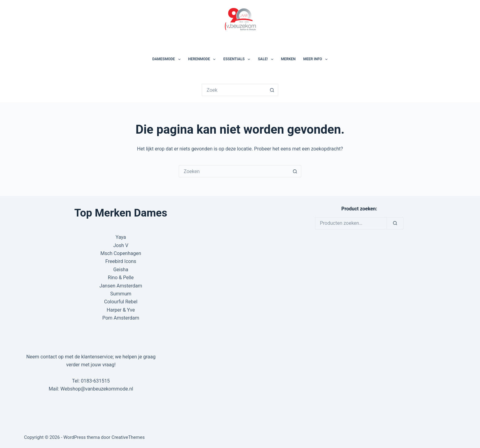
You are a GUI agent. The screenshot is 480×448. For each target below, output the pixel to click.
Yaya (121, 237)
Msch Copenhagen (121, 253)
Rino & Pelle (121, 278)
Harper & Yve (121, 310)
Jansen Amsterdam (121, 286)
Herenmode (203, 59)
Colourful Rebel (121, 302)
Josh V (121, 245)
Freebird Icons (121, 261)
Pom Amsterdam (121, 318)
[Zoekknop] (272, 90)
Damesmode (168, 59)
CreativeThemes (128, 437)
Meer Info (317, 59)
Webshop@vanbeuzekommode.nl (97, 389)
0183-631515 (95, 381)
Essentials (238, 59)
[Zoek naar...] (234, 90)
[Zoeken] (395, 223)
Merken (288, 59)
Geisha (121, 270)
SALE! (267, 59)
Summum (121, 294)
